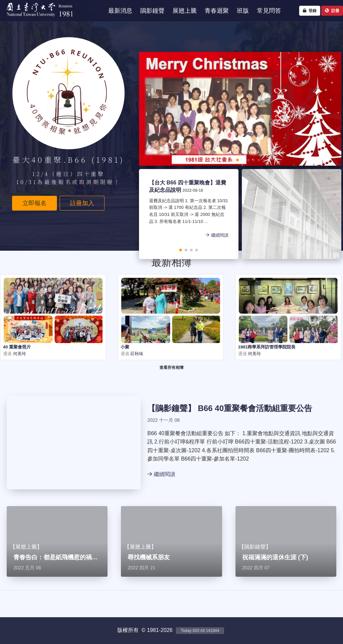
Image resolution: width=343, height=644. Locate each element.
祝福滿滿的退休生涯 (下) (275, 557)
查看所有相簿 (171, 368)
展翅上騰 (26, 547)
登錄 (310, 11)
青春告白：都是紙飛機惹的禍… (56, 557)
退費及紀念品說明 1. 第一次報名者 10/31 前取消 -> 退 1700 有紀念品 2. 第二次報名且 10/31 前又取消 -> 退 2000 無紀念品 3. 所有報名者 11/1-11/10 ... (187, 212)
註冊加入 (82, 203)
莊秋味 (136, 354)
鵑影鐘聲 (171, 408)
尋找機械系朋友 (149, 557)
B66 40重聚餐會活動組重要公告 (255, 408)
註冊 (332, 11)
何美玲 (19, 354)
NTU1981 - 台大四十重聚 (37, 19)
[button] (216, 160)
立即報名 (35, 203)
